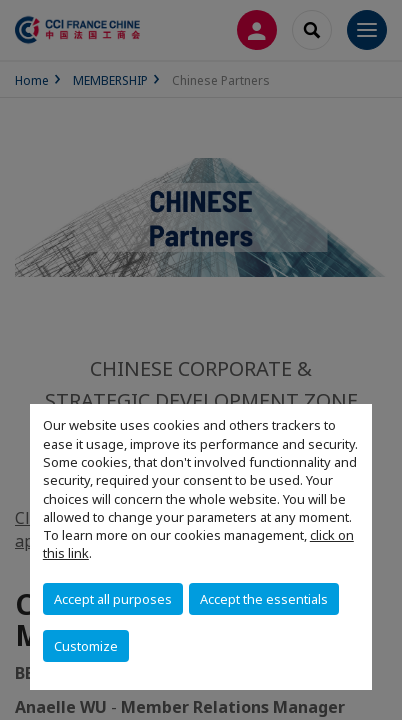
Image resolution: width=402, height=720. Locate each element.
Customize (86, 646)
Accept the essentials (264, 599)
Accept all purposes (113, 599)
